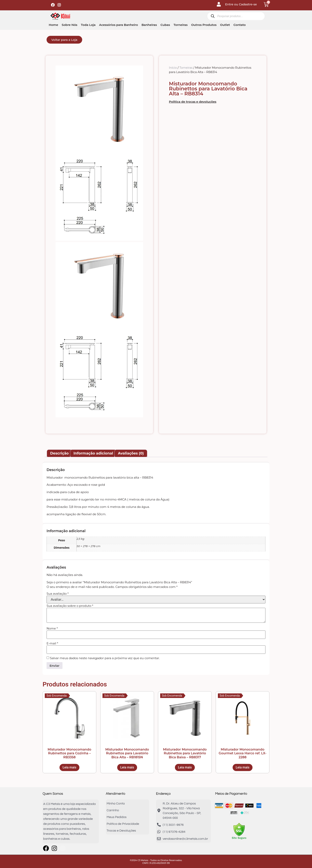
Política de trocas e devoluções (193, 102)
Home (53, 25)
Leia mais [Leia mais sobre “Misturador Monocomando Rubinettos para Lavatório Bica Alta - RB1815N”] (127, 767)
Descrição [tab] (59, 453)
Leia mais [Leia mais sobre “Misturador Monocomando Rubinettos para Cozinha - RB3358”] (70, 767)
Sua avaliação (58, 594)
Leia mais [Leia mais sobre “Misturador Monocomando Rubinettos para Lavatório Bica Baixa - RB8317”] (185, 767)
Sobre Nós (70, 25)
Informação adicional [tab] (93, 453)
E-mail (52, 643)
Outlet (225, 25)
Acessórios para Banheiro (118, 25)
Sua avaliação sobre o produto (70, 606)
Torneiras (181, 25)
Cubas (165, 25)
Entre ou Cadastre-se (241, 4)
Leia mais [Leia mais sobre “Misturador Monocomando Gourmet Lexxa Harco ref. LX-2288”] (243, 767)
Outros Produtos (204, 25)
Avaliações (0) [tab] (131, 453)
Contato (239, 25)
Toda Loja (88, 25)
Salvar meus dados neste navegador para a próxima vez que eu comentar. (105, 658)
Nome (52, 628)
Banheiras (149, 25)
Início (173, 68)
